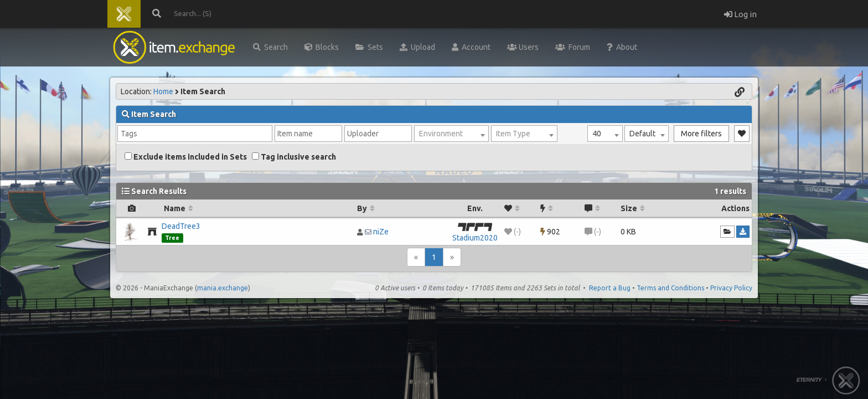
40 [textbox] (597, 134)
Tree (172, 238)
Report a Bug (610, 288)
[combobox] (605, 134)
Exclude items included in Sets (186, 157)
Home (163, 91)
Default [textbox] (642, 134)
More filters (701, 134)
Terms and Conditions (670, 288)
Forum (573, 47)
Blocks (322, 47)
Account (471, 47)
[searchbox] (195, 134)
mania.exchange (223, 288)
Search (270, 47)
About (622, 47)
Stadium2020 (475, 238)
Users (523, 47)
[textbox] (451, 134)
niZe (381, 232)
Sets (369, 47)
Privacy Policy (731, 288)
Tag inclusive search (294, 157)
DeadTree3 (181, 226)
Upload (417, 47)
